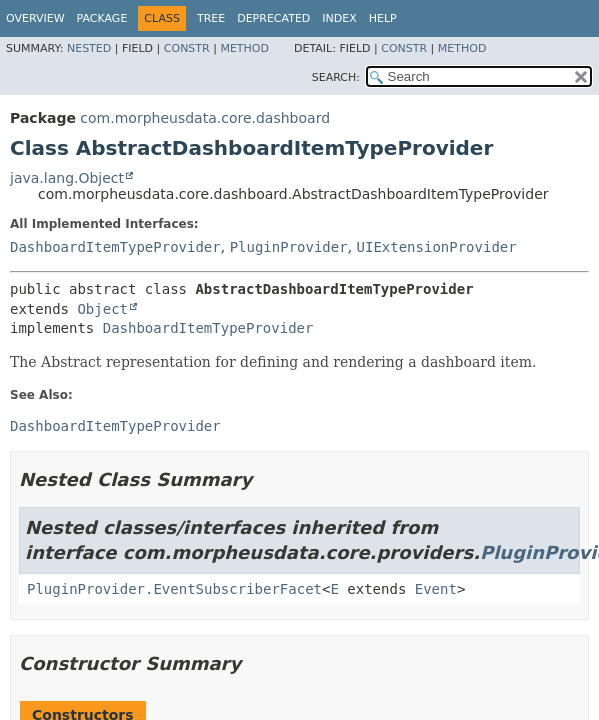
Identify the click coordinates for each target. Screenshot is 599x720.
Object (102, 309)
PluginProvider (289, 247)
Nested (89, 48)
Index (339, 18)
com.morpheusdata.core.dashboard (205, 118)
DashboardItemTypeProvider (115, 247)
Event (436, 589)
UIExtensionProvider (437, 247)
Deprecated (273, 18)
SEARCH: (336, 77)
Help (383, 18)
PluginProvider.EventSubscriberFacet (174, 589)
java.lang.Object (67, 178)
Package (102, 18)
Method (244, 48)
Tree (211, 18)
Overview (35, 18)
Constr (187, 48)
